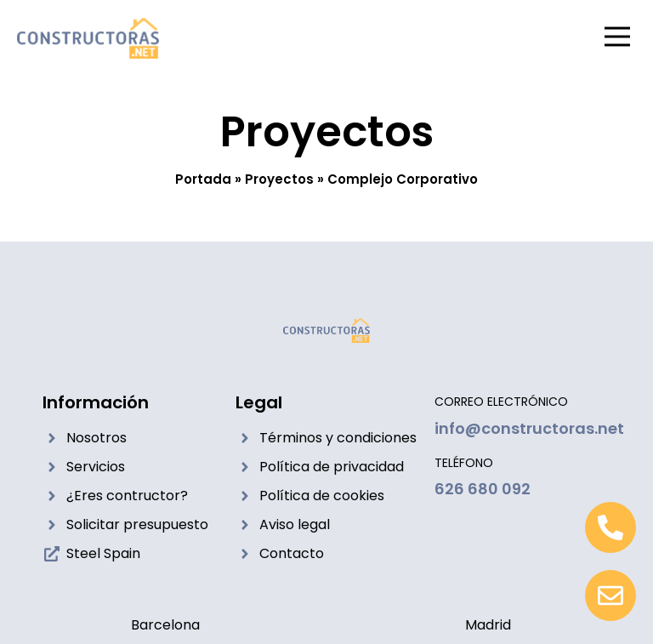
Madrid (488, 625)
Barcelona (165, 625)
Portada (203, 179)
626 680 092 (483, 489)
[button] (617, 38)
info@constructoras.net (529, 428)
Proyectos (279, 179)
